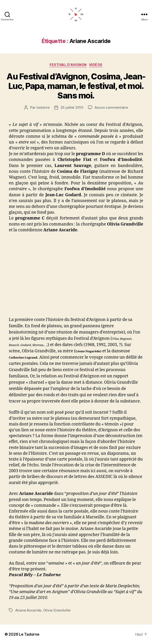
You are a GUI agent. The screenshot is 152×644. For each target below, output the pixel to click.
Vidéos (96, 65)
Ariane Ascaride (28, 610)
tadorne (43, 107)
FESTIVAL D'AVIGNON (68, 65)
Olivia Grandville (57, 610)
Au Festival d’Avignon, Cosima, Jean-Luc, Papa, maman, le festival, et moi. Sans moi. (76, 86)
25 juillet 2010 (72, 107)
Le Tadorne (29, 634)
